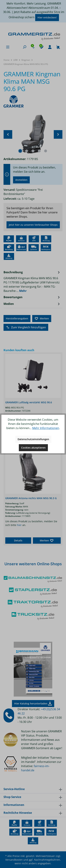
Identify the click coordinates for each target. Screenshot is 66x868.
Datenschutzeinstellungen (33, 439)
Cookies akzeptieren (33, 448)
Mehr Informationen (46, 428)
